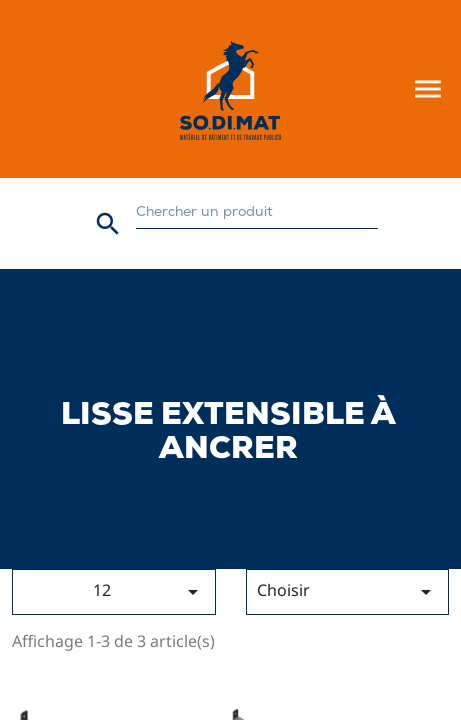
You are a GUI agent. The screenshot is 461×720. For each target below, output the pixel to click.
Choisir (348, 591)
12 (149, 591)
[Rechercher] (256, 213)
